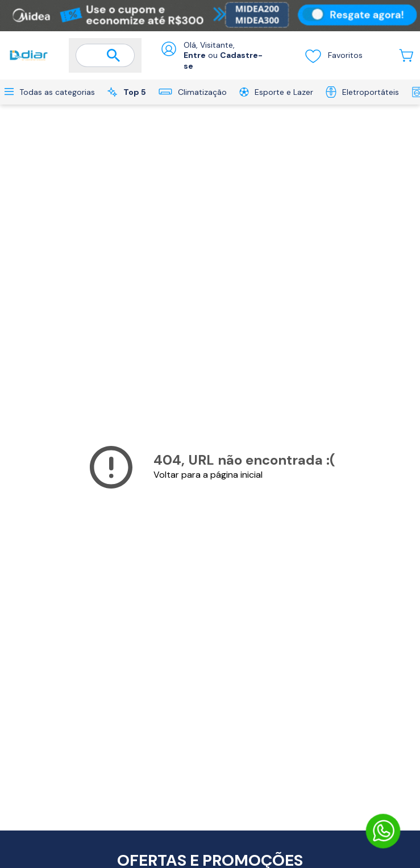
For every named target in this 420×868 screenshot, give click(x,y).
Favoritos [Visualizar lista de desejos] (333, 56)
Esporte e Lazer (276, 92)
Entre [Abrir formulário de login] (195, 55)
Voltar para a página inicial (208, 475)
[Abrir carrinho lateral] (406, 55)
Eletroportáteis (362, 92)
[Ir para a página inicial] (29, 55)
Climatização (193, 92)
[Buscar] (114, 56)
